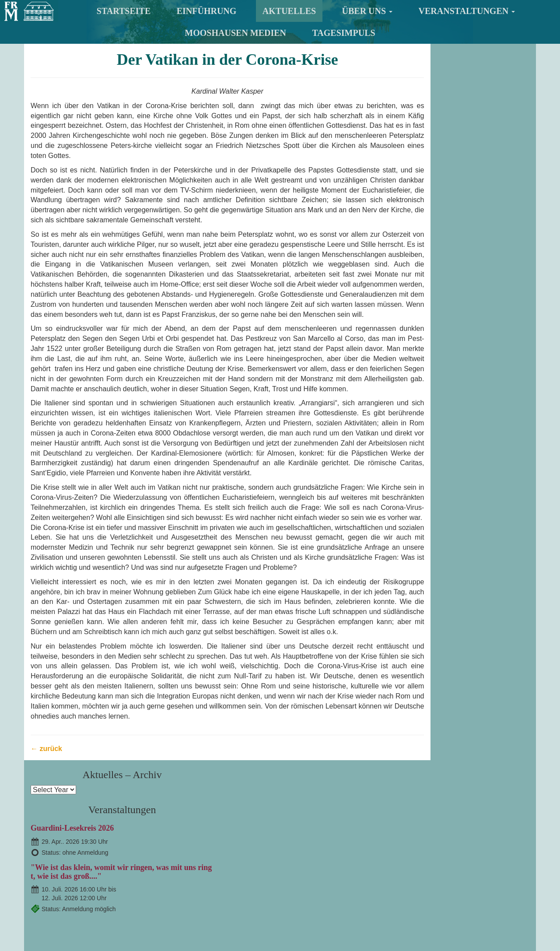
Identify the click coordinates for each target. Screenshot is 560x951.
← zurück (46, 799)
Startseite (124, 11)
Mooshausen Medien (235, 33)
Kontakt (337, 913)
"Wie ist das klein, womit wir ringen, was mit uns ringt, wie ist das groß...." (472, 159)
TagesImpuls (344, 33)
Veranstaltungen (467, 11)
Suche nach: (119, 939)
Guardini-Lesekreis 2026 (456, 112)
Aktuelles (289, 11)
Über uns (367, 11)
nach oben (533, 914)
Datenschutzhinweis (370, 926)
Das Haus (258, 860)
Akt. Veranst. (365, 850)
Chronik (356, 860)
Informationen (369, 840)
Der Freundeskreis (279, 840)
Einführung (207, 11)
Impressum (399, 913)
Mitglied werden (275, 850)
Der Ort (256, 869)
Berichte (357, 869)
